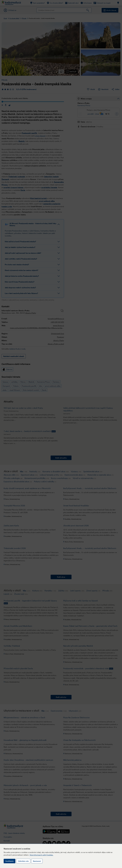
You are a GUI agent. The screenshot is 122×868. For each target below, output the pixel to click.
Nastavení (37, 861)
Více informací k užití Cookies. (41, 855)
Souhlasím (10, 861)
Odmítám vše (23, 861)
